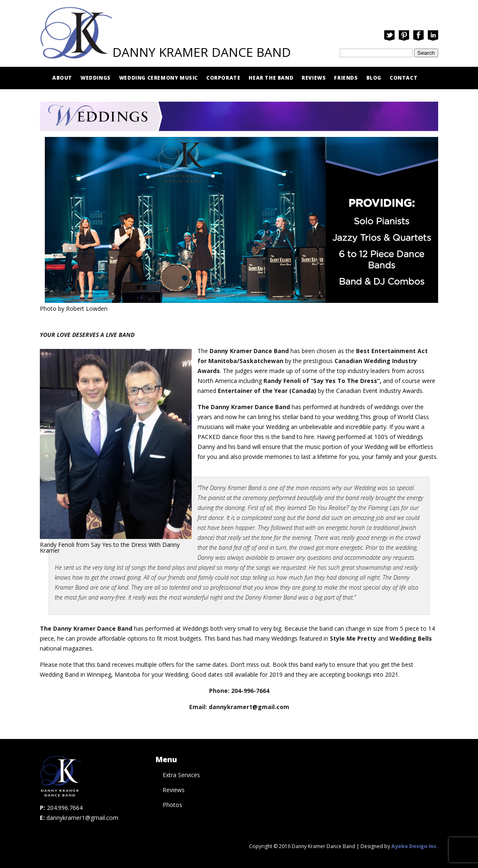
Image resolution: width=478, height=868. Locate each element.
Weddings (96, 78)
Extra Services (181, 775)
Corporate (223, 78)
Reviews (314, 78)
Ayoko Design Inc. (415, 846)
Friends (346, 78)
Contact (404, 78)
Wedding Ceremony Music (159, 78)
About (62, 78)
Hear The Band (271, 78)
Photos (172, 805)
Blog (374, 78)
